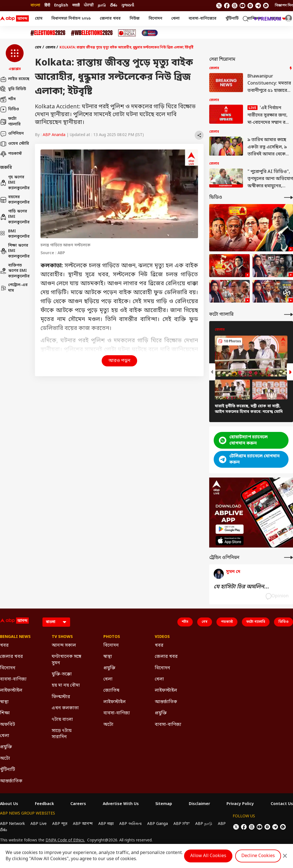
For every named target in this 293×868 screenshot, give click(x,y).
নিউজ (135, 19)
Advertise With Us (121, 804)
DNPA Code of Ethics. (65, 841)
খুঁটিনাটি (232, 19)
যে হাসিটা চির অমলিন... (241, 587)
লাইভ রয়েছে (15, 79)
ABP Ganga (158, 824)
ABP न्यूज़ (60, 824)
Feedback (44, 804)
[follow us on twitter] (219, 6)
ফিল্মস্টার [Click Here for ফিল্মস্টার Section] (61, 697)
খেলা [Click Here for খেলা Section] (5, 736)
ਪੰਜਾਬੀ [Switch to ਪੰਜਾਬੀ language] (89, 5)
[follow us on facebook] (227, 6)
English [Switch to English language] (61, 5)
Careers (78, 804)
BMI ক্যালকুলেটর (15, 234)
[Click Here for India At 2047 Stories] (150, 33)
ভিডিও (9, 109)
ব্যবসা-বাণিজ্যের (203, 19)
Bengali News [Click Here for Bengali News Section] (15, 637)
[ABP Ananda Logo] (15, 19)
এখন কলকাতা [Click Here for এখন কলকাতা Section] (65, 708)
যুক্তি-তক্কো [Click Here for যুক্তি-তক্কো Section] (62, 674)
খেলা (175, 19)
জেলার (50, 48)
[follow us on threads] (235, 6)
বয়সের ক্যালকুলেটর (15, 200)
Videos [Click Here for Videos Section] (162, 637)
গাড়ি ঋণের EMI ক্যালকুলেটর (15, 217)
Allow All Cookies (208, 856)
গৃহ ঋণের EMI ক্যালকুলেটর (15, 183)
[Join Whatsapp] (266, 6)
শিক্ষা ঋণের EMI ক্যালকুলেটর (15, 251)
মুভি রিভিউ (13, 89)
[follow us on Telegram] (258, 6)
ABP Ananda (54, 135)
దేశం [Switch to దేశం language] (114, 5)
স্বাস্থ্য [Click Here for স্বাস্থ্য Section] (4, 702)
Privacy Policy (240, 804)
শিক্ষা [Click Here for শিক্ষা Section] (5, 713)
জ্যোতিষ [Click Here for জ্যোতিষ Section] (111, 691)
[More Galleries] (289, 314)
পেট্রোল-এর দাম (14, 288)
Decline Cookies (258, 856)
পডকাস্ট (11, 154)
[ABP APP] (230, 529)
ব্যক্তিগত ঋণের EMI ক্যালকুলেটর (15, 271)
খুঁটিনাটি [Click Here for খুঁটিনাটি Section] (8, 770)
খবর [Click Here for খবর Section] (4, 645)
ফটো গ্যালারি (10, 122)
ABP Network (12, 824)
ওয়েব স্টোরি (15, 144)
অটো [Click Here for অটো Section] (5, 759)
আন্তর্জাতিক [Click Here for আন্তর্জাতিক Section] (11, 781)
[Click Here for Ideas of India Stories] (127, 33)
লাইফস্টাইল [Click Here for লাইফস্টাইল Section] (11, 691)
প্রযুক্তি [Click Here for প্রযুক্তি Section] (6, 747)
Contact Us (282, 804)
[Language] (56, 622)
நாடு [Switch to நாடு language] (102, 5)
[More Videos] (289, 197)
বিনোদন (155, 19)
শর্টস (8, 99)
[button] (15, 58)
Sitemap (164, 804)
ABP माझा (106, 824)
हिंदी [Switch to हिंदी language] (47, 5)
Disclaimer (199, 804)
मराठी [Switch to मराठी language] (76, 5)
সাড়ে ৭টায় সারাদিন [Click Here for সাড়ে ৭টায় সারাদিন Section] (62, 734)
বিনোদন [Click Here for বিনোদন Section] (8, 668)
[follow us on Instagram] (250, 6)
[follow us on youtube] (242, 6)
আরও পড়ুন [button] (119, 361)
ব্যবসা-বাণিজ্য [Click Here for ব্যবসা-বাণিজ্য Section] (13, 679)
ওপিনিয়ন (12, 134)
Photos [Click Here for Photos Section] (112, 637)
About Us (9, 804)
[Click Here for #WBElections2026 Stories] (92, 33)
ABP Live (39, 824)
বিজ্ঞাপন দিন (284, 6)
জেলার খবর (110, 19)
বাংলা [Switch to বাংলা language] (35, 5)
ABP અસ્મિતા (130, 824)
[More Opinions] (289, 557)
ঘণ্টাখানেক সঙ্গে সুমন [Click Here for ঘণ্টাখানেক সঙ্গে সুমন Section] (66, 660)
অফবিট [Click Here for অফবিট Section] (8, 725)
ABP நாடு (204, 824)
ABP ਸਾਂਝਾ (182, 824)
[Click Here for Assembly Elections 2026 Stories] (48, 33)
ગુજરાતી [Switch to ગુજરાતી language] (128, 5)
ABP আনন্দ (83, 824)
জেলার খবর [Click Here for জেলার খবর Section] (11, 657)
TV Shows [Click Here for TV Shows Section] (62, 637)
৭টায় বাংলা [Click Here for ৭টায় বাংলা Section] (62, 720)
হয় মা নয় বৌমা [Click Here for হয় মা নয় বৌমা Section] (66, 685)
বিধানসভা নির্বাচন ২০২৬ (71, 19)
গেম (205, 622)
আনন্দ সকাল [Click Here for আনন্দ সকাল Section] (64, 645)
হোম (39, 19)
